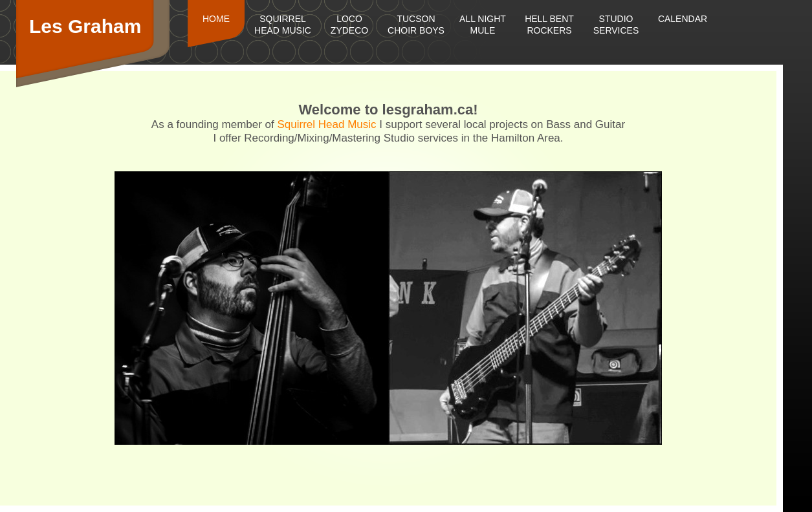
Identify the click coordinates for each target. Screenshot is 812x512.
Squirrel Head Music (283, 25)
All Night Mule (483, 25)
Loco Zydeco (349, 25)
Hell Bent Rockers (549, 25)
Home (216, 19)
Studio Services (616, 25)
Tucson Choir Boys (416, 25)
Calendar (683, 19)
